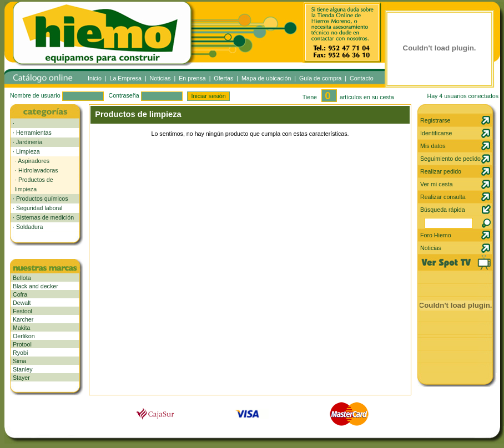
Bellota (22, 278)
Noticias (160, 78)
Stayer (21, 378)
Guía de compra (320, 78)
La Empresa (126, 78)
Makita (21, 328)
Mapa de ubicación (266, 78)
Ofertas (223, 78)
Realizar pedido (441, 171)
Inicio (95, 78)
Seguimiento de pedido (450, 159)
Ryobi (20, 353)
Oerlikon (24, 336)
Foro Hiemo (436, 235)
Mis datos (433, 146)
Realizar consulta (443, 197)
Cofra (20, 294)
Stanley (23, 369)
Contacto (362, 78)
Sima (19, 361)
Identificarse (436, 133)
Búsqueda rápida (443, 210)
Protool (22, 344)
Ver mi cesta (437, 184)
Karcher (23, 319)
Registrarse (435, 120)
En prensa (192, 78)
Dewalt (22, 303)
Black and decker (36, 286)
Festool (22, 311)
